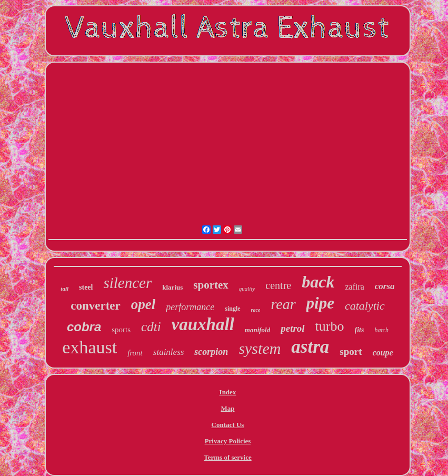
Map (227, 408)
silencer (127, 283)
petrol (292, 328)
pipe (320, 303)
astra (310, 347)
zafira (354, 287)
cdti (151, 327)
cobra (84, 327)
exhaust (89, 347)
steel (86, 287)
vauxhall (203, 324)
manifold (257, 330)
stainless (169, 352)
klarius (172, 287)
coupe (383, 353)
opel (143, 304)
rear (283, 304)
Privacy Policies (228, 441)
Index (228, 392)
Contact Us (228, 425)
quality (247, 289)
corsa (385, 286)
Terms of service (228, 457)
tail (64, 289)
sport (351, 351)
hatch (381, 330)
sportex (211, 285)
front (135, 353)
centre (278, 285)
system (260, 348)
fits (360, 330)
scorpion (211, 352)
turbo (330, 326)
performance (190, 307)
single (232, 309)
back (318, 282)
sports (121, 330)
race (256, 310)
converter (96, 306)
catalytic (365, 306)
